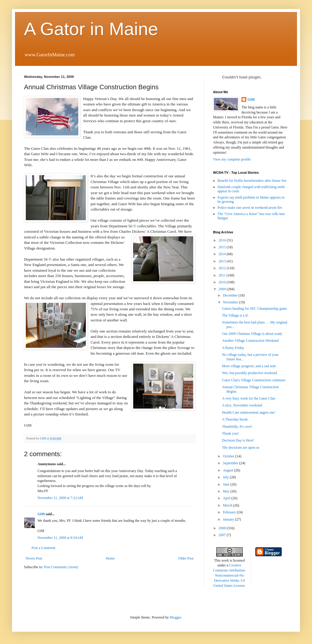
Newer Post (34, 558)
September (231, 463)
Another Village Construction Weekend (250, 341)
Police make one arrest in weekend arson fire (250, 208)
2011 (223, 275)
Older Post (186, 558)
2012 (223, 268)
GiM (41, 514)
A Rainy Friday (233, 348)
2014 (223, 254)
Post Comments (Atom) (61, 567)
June (227, 484)
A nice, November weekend (242, 405)
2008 (223, 528)
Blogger (175, 617)
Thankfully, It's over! (237, 427)
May (227, 491)
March (228, 505)
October (229, 456)
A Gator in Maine (91, 29)
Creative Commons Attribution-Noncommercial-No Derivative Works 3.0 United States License (229, 575)
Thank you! (230, 433)
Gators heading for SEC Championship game (255, 309)
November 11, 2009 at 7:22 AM (60, 498)
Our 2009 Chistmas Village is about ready (252, 334)
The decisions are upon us (241, 448)
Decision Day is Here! (238, 440)
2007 (223, 535)
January (229, 519)
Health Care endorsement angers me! (249, 412)
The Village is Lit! (235, 315)
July (226, 477)
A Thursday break (235, 419)
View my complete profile (232, 159)
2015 (223, 247)
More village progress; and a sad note (249, 366)
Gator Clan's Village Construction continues (254, 380)
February (230, 512)
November (231, 302)
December (231, 295)
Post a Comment (43, 548)
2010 (223, 282)
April (227, 498)
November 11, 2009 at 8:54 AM (60, 538)
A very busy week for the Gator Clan (249, 398)
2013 (223, 261)
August (229, 470)
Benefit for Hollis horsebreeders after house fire (252, 181)
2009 (223, 289)
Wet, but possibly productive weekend (249, 373)
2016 (223, 240)
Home (110, 558)
